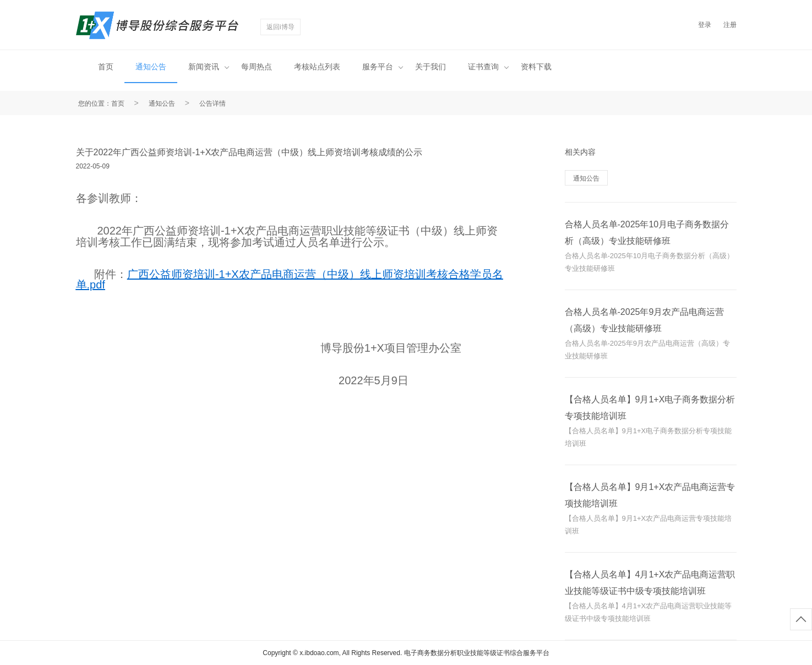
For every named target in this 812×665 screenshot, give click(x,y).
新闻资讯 (209, 67)
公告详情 (212, 103)
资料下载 (536, 67)
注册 (730, 25)
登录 (705, 25)
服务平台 (383, 67)
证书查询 (488, 67)
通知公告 (151, 67)
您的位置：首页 (101, 103)
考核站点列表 (317, 67)
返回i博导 (280, 27)
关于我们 (430, 67)
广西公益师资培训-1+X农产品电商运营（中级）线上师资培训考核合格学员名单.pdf (290, 279)
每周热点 (257, 67)
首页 (106, 67)
